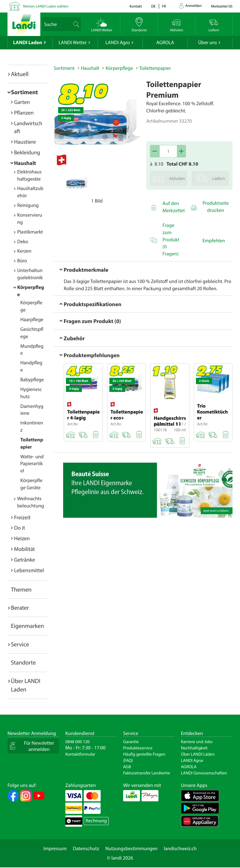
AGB (127, 767)
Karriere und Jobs (197, 742)
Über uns (207, 43)
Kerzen (24, 251)
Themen (21, 589)
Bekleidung (27, 152)
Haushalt (25, 163)
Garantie (131, 742)
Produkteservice (138, 748)
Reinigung (28, 205)
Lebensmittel (29, 570)
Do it (20, 528)
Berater (20, 608)
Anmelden (193, 6)
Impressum (55, 849)
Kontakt (136, 6)
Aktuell (20, 74)
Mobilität (24, 549)
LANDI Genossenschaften (204, 773)
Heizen (22, 538)
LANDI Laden (28, 43)
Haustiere (25, 142)
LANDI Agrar (192, 760)
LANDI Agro (117, 43)
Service (20, 644)
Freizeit (22, 517)
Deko (23, 242)
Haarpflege (32, 320)
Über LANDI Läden (198, 754)
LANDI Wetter (73, 43)
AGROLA (165, 43)
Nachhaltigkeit (194, 748)
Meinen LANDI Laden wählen (46, 6)
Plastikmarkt (30, 232)
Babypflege (32, 380)
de (153, 6)
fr (164, 6)
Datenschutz (86, 849)
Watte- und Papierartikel (32, 464)
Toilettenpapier (155, 68)
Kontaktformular (80, 754)
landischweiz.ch (180, 849)
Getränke (25, 560)
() (222, 6)
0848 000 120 (77, 742)
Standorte (23, 662)
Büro (22, 261)
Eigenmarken (27, 626)
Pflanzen (24, 113)
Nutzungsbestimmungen (131, 849)
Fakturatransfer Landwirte (147, 773)
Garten (22, 102)
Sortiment (24, 92)
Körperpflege (119, 68)
